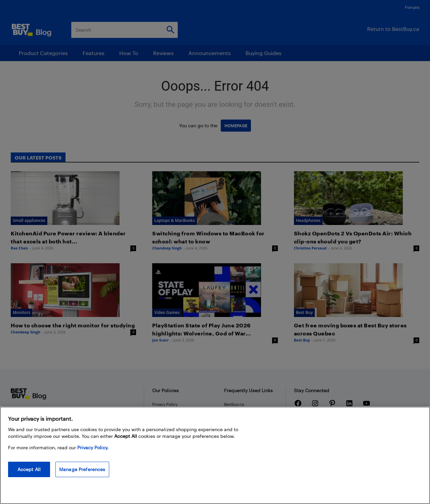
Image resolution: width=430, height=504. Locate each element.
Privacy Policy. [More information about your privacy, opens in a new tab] (93, 447)
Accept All (29, 469)
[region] (215, 455)
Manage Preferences (82, 469)
